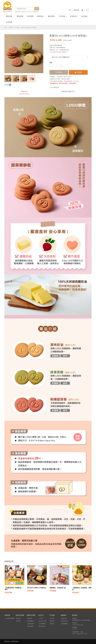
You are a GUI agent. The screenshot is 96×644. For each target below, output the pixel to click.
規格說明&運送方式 (68, 91)
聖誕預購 (20, 16)
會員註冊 (76, 10)
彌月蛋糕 (52, 16)
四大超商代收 (42, 626)
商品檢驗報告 (64, 624)
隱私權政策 (7, 641)
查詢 (37, 9)
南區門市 (52, 624)
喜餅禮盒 (41, 16)
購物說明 (30, 618)
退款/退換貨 (30, 626)
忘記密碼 (18, 621)
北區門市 (52, 618)
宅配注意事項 (31, 624)
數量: (51, 63)
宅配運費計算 (31, 621)
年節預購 (30, 16)
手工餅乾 (17, 27)
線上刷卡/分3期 (42, 621)
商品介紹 (24, 91)
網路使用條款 (15, 641)
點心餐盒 (85, 16)
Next (91, 562)
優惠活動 (10, 16)
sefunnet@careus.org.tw (78, 625)
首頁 (6, 27)
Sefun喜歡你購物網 (10, 618)
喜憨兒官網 (64, 618)
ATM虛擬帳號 (42, 624)
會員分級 (18, 618)
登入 (70, 10)
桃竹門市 (52, 621)
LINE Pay (41, 618)
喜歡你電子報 (64, 621)
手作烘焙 (63, 16)
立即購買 (78, 72)
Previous (88, 562)
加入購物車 (59, 72)
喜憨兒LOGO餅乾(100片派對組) (29, 27)
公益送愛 (9, 22)
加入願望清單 (54, 87)
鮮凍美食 (74, 16)
